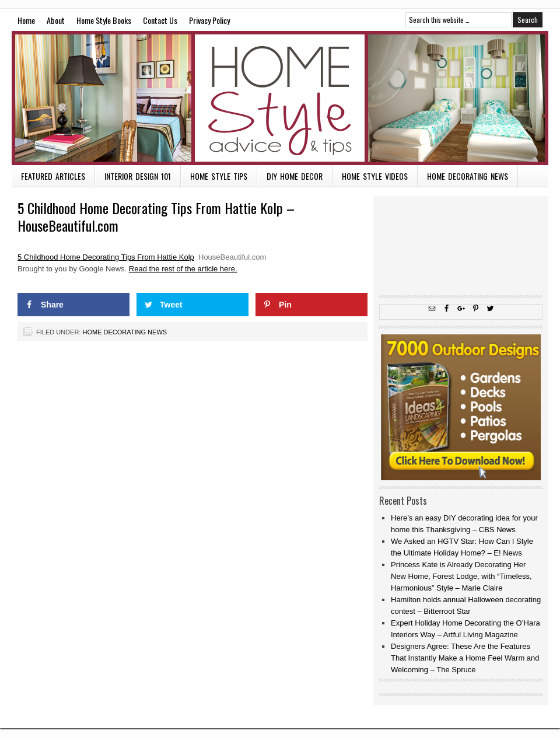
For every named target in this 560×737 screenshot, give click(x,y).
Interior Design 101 (138, 176)
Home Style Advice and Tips (280, 98)
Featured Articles (53, 176)
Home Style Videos (375, 176)
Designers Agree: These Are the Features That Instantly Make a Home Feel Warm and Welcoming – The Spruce (465, 658)
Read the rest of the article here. (183, 269)
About (56, 20)
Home (26, 20)
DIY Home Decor (295, 176)
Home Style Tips (219, 176)
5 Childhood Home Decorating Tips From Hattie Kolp (106, 257)
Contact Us (160, 20)
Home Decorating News (468, 176)
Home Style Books (104, 20)
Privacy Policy (209, 20)
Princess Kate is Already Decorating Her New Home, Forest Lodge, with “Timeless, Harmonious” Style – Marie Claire (461, 576)
